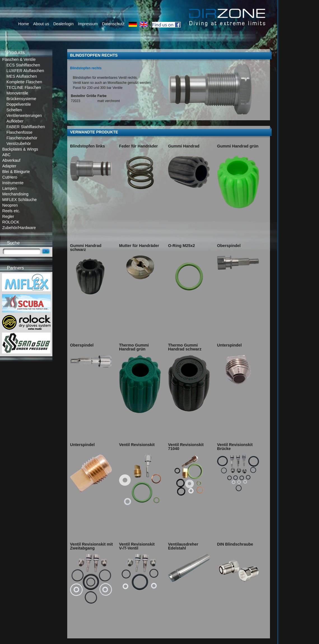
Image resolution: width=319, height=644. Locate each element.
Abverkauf (11, 160)
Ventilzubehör (19, 144)
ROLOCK (11, 222)
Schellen (14, 110)
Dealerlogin (63, 24)
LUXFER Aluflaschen (25, 71)
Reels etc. (11, 211)
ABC (6, 155)
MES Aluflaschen (22, 76)
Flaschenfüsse (19, 132)
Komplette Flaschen (24, 82)
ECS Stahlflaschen (23, 65)
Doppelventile (19, 104)
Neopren (10, 205)
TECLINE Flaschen (24, 87)
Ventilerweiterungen (24, 116)
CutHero (10, 177)
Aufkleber (15, 121)
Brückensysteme (21, 99)
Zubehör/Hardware (19, 228)
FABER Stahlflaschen (26, 127)
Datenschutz (113, 24)
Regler (8, 216)
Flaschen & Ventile (19, 59)
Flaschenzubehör (22, 138)
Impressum (88, 24)
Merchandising (15, 194)
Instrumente (13, 183)
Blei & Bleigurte (16, 172)
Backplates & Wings (20, 149)
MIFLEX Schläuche (19, 200)
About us (41, 24)
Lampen (10, 188)
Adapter (9, 166)
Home (24, 24)
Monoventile (17, 93)
